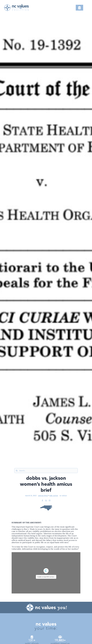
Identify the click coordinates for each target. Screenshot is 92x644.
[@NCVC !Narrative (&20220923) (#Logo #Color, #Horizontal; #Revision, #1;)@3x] (16, 3)
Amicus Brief (43, 496)
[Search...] (46, 471)
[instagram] (50, 500)
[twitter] (46, 500)
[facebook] (42, 500)
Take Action (54, 496)
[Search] (17, 471)
